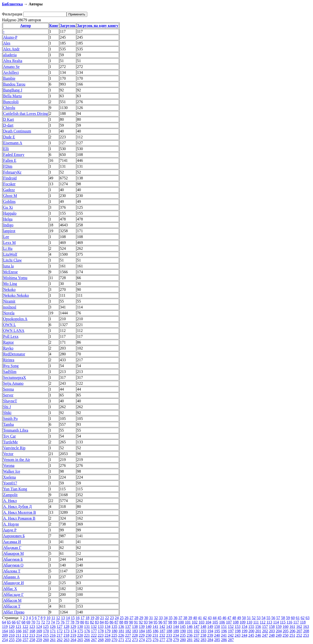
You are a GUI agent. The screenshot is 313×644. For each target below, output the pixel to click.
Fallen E (10, 160)
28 (136, 618)
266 (87, 640)
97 (165, 622)
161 (292, 627)
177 (94, 631)
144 (176, 627)
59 (288, 618)
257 (25, 640)
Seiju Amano (13, 383)
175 (80, 631)
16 (78, 618)
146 (190, 627)
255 (12, 640)
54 (263, 618)
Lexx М (9, 243)
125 (46, 627)
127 (59, 627)
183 (135, 631)
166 (19, 631)
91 (136, 622)
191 (190, 631)
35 (170, 618)
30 (146, 618)
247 (265, 635)
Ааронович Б (14, 536)
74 (53, 622)
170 (46, 631)
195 (217, 631)
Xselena (10, 477)
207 (299, 631)
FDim (8, 166)
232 (162, 635)
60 (293, 618)
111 (256, 622)
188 (169, 631)
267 (94, 640)
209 (5, 635)
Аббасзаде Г (13, 595)
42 (205, 618)
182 (128, 631)
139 (142, 627)
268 (101, 640)
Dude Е (9, 137)
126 (53, 627)
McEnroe (11, 272)
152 (231, 627)
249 (279, 635)
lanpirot (9, 231)
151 (224, 627)
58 (283, 618)
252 (299, 635)
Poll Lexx (11, 336)
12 (58, 618)
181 (121, 631)
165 (12, 631)
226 (121, 635)
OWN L (10, 325)
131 (87, 627)
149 (210, 627)
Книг (54, 26)
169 (39, 631)
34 (166, 618)
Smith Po (10, 419)
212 (25, 635)
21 (102, 618)
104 (208, 622)
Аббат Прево (14, 612)
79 (77, 622)
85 (107, 622)
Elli (6, 149)
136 (121, 627)
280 (183, 640)
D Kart (9, 119)
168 (32, 631)
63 (307, 618)
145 (183, 627)
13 (63, 618)
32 (156, 618)
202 (265, 631)
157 (265, 627)
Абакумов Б (13, 559)
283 (203, 640)
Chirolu (9, 108)
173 (67, 631)
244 (244, 635)
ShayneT (10, 401)
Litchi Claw (12, 260)
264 (73, 640)
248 (272, 635)
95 (156, 622)
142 (162, 627)
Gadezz (9, 190)
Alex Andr (11, 49)
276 (156, 640)
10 (48, 618)
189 (176, 631)
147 (196, 627)
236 (190, 635)
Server (8, 395)
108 (236, 622)
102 (195, 622)
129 (73, 627)
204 (279, 631)
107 (229, 622)
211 (18, 635)
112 (263, 622)
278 (169, 640)
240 (217, 635)
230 (148, 635)
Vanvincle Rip (14, 448)
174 (73, 631)
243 (237, 635)
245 (251, 635)
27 (131, 618)
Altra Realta (13, 61)
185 (149, 631)
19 (92, 618)
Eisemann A (13, 143)
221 (87, 635)
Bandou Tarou (14, 84)
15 (73, 618)
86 (112, 622)
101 (188, 622)
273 (135, 640)
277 (162, 640)
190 (183, 631)
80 (82, 622)
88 (121, 622)
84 (102, 622)
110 (249, 622)
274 (142, 640)
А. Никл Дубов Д (17, 507)
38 (185, 618)
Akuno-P (10, 37)
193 (203, 631)
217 (59, 635)
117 (296, 622)
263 (67, 640)
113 (269, 622)
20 (97, 618)
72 (43, 622)
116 (289, 622)
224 (107, 635)
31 (151, 618)
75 (58, 622)
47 (229, 618)
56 (273, 618)
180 (114, 631)
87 (116, 622)
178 (101, 631)
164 (5, 631)
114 (276, 622)
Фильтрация (12, 14)
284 (210, 640)
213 (32, 635)
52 (254, 618)
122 (25, 627)
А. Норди (11, 524)
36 (175, 618)
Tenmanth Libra (16, 430)
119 (5, 627)
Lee (6, 237)
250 (285, 635)
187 (162, 631)
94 (151, 622)
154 (244, 627)
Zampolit (10, 495)
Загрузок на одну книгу (98, 26)
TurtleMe (11, 442)
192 (197, 631)
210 (12, 635)
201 (258, 631)
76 (63, 622)
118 (303, 622)
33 (161, 618)
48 (234, 618)
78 (72, 622)
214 (39, 635)
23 (112, 618)
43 (210, 618)
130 (80, 627)
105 (215, 622)
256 (19, 640)
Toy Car (10, 436)
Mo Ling (10, 284)
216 (53, 635)
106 (222, 622)
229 (142, 635)
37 (180, 618)
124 (39, 627)
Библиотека (12, 4)
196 (224, 631)
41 (200, 618)
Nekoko (9, 289)
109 (243, 622)
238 (203, 635)
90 (131, 622)
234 (176, 635)
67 (19, 622)
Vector (8, 454)
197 (231, 631)
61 (298, 618)
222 (94, 635)
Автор (25, 26)
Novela (9, 313)
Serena (9, 389)
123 (32, 627)
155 (251, 627)
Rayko (8, 348)
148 (203, 627)
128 (66, 627)
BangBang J (13, 90)
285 (217, 640)
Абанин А (11, 577)
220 (80, 635)
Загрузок (68, 26)
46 (224, 618)
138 (135, 627)
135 (114, 627)
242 (231, 635)
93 (146, 622)
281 (190, 640)
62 (302, 618)
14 (68, 618)
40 (195, 618)
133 (101, 627)
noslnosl (10, 307)
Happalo (10, 213)
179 (108, 631)
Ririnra (9, 360)
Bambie (9, 78)
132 (94, 627)
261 (53, 640)
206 (292, 631)
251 (292, 635)
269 (108, 640)
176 (87, 631)
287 (231, 640)
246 (258, 635)
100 (181, 622)
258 (32, 640)
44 (214, 618)
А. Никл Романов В (19, 518)
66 (14, 622)
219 (73, 635)
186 (156, 631)
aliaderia (10, 55)
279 (176, 640)
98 (170, 622)
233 (169, 635)
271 (121, 640)
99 (175, 622)
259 (39, 640)
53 (258, 618)
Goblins (9, 202)
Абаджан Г (12, 548)
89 (126, 622)
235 (183, 635)
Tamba (8, 424)
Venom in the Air (17, 460)
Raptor (9, 342)
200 (251, 631)
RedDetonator (14, 354)
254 (5, 640)
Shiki (7, 413)
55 (268, 618)
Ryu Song (11, 366)
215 (46, 635)
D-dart (8, 125)
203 (272, 631)
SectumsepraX (15, 377)
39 (190, 618)
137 (128, 627)
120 (11, 627)
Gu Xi (8, 207)
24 (117, 618)
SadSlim (10, 372)
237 (196, 635)
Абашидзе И (13, 583)
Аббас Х (10, 589)
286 (224, 640)
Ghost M (10, 196)
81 (87, 622)
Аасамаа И (12, 542)
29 (141, 618)
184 (142, 631)
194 (210, 631)
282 (197, 640)
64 (4, 622)
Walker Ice (12, 471)
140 (148, 627)
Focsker (9, 184)
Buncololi (11, 102)
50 (244, 618)
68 (23, 622)
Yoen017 (10, 483)
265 (80, 640)
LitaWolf (10, 254)
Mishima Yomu (15, 278)
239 (210, 635)
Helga (8, 219)
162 (299, 627)
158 (272, 627)
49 (239, 618)
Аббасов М (12, 600)
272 (128, 640)
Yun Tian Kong (15, 489)
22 (107, 618)
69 (28, 622)
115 (283, 622)
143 (169, 627)
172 (60, 631)
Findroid (10, 178)
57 (278, 618)
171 (53, 631)
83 (97, 622)
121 (18, 627)
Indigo (8, 225)
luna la (8, 266)
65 (9, 622)
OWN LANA (14, 331)
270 (114, 640)
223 (101, 635)
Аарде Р (10, 530)
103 (201, 622)
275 (149, 640)
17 (82, 618)
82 (92, 622)
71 (38, 622)
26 (126, 618)
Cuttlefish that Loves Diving (26, 114)
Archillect (11, 72)
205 (286, 631)
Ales (7, 43)
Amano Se (11, 67)
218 (66, 635)
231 (155, 635)
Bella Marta (12, 96)
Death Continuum (17, 131)
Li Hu (8, 248)
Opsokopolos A (15, 319)
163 (306, 627)
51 (249, 618)
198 (238, 631)
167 (25, 631)
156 (258, 627)
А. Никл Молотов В (20, 512)
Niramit (9, 301)
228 (135, 635)
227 (128, 635)
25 (122, 618)
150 (217, 627)
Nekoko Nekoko (16, 295)
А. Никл (10, 501)
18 (87, 618)
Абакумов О (13, 565)
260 (46, 640)
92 (141, 622)
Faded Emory (14, 155)
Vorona (9, 465)
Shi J (7, 407)
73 (48, 622)
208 (306, 631)
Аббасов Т (12, 606)
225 (114, 635)
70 (33, 622)
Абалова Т (12, 571)
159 (279, 627)
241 (224, 635)
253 (306, 635)
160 (285, 627)
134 (107, 627)
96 (160, 622)
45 (219, 618)
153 (237, 627)
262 (60, 640)
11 (53, 618)
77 (67, 622)
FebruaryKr (12, 172)
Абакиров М (13, 553)
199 (245, 631)
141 (155, 627)
